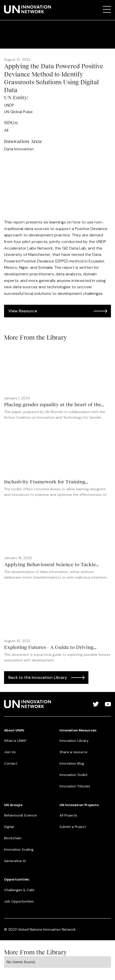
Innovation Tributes (75, 786)
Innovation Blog (72, 763)
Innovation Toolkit (73, 775)
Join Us (10, 752)
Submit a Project (73, 827)
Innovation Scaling (19, 850)
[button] (107, 9)
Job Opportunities (19, 901)
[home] (27, 9)
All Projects (68, 815)
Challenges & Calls (19, 890)
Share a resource (73, 752)
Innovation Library (74, 741)
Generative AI (15, 861)
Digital (9, 827)
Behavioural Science (20, 815)
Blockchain (13, 838)
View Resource (23, 311)
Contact (11, 763)
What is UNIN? (15, 741)
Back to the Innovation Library (38, 677)
